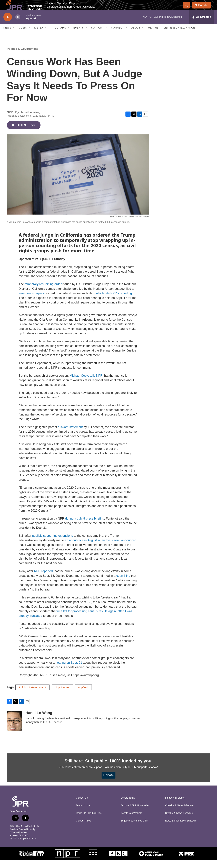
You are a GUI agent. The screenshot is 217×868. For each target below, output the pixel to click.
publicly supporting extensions (53, 543)
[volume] (18, 25)
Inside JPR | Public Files (89, 821)
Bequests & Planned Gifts (134, 828)
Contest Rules (83, 828)
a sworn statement (70, 435)
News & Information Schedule (181, 828)
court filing (123, 583)
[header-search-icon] (188, 9)
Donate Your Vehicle (131, 821)
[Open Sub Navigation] (14, 35)
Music (23, 35)
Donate (205, 9)
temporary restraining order (43, 292)
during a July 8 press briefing (85, 526)
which (100, 301)
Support (97, 35)
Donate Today (128, 805)
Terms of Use (83, 813)
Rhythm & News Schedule (179, 821)
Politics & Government (22, 56)
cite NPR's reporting (118, 301)
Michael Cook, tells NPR (86, 383)
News (7, 35)
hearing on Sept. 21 (69, 670)
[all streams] (201, 25)
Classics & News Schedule (179, 813)
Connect (117, 35)
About (136, 35)
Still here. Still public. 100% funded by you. (108, 769)
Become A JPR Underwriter (135, 813)
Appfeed (83, 695)
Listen (39, 35)
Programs (58, 35)
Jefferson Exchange (180, 35)
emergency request (32, 301)
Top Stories (62, 695)
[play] (8, 25)
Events (79, 35)
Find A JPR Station (175, 805)
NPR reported (43, 579)
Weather (154, 35)
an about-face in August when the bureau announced (101, 548)
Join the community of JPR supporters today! (131, 775)
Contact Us (82, 805)
